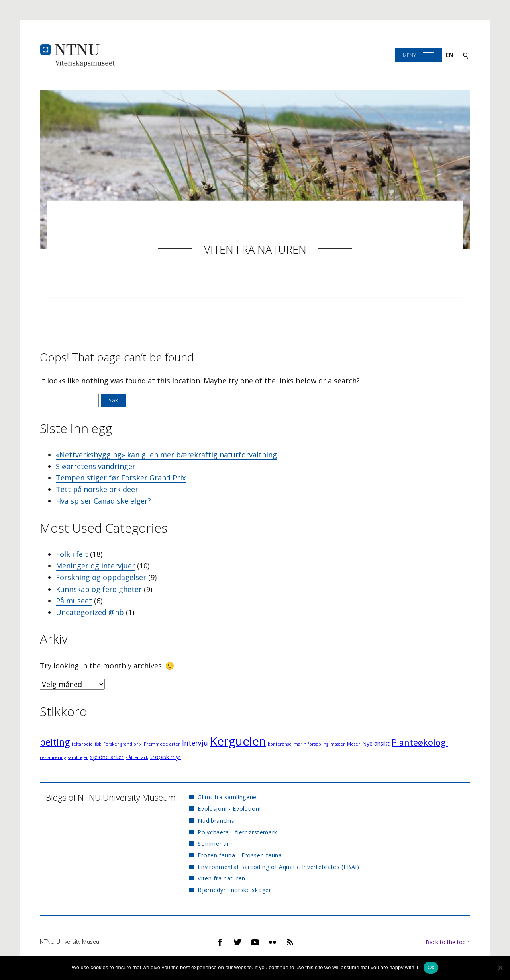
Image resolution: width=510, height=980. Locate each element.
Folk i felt (72, 554)
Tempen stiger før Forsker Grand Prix (121, 478)
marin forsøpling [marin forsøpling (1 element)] (311, 744)
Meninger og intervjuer (95, 566)
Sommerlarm (216, 844)
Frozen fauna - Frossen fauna (240, 855)
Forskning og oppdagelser (101, 577)
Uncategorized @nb (90, 612)
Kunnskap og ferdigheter (99, 589)
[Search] (466, 55)
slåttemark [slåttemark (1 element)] (137, 757)
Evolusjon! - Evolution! (229, 809)
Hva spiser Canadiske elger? (103, 501)
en (450, 55)
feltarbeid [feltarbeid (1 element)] (82, 744)
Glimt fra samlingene (227, 797)
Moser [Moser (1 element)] (354, 744)
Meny (409, 55)
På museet (74, 601)
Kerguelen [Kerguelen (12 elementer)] (238, 741)
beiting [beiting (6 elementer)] (55, 742)
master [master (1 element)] (338, 744)
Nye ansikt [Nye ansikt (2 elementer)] (376, 743)
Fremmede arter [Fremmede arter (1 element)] (162, 744)
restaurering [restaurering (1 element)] (53, 757)
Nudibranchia (216, 821)
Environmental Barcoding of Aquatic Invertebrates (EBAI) (279, 867)
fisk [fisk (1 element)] (98, 744)
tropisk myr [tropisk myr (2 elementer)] (166, 757)
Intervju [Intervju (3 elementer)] (195, 743)
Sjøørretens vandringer (96, 466)
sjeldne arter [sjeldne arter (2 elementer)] (107, 757)
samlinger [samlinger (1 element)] (78, 757)
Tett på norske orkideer (97, 489)
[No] (500, 968)
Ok (431, 967)
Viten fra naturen (255, 249)
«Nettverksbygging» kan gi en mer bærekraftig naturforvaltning (166, 455)
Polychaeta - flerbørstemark (237, 832)
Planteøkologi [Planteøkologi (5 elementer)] (420, 742)
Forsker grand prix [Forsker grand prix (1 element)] (123, 744)
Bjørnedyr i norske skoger (234, 890)
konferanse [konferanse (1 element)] (280, 744)
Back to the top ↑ (448, 942)
